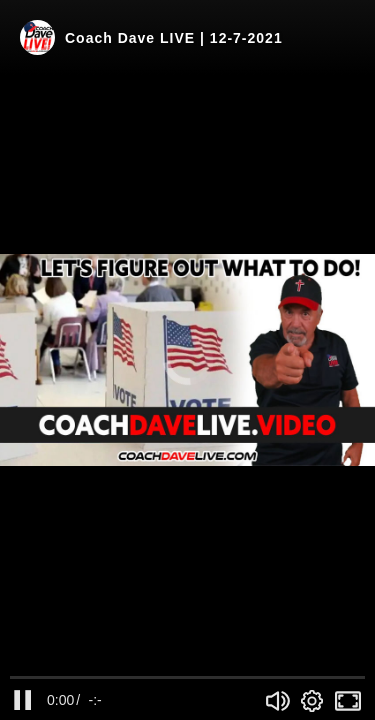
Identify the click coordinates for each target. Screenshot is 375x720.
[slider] (187, 677)
